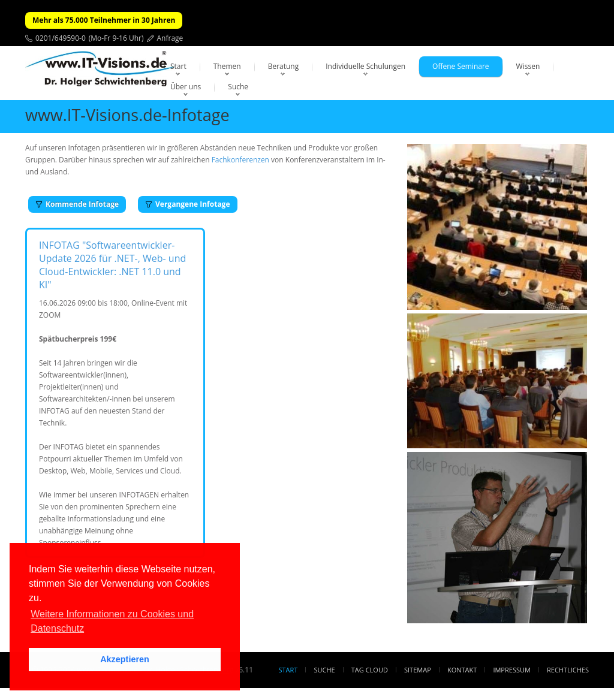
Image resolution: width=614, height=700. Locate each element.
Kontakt (462, 670)
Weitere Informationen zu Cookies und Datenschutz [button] (112, 621)
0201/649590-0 (61, 38)
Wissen (528, 66)
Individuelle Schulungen (365, 66)
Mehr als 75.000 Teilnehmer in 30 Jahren (104, 20)
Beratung (284, 66)
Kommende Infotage (77, 204)
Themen (227, 66)
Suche (238, 87)
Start (178, 66)
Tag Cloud (370, 670)
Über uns (186, 87)
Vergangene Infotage (187, 204)
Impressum (511, 670)
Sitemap (418, 670)
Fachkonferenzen (240, 160)
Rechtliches (568, 670)
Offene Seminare (461, 66)
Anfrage (170, 38)
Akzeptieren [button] (125, 659)
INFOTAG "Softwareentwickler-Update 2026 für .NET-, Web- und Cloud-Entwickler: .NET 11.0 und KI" (112, 265)
